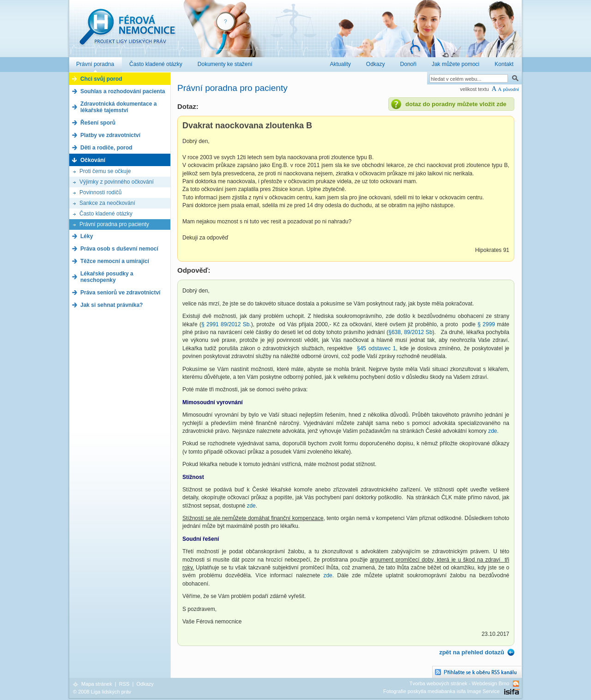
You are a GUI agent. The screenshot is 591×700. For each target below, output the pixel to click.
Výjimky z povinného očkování (117, 182)
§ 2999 (486, 324)
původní (511, 89)
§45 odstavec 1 (376, 348)
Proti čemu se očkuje (105, 171)
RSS (124, 684)
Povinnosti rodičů (100, 192)
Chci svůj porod (101, 79)
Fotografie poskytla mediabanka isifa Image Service (441, 691)
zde (251, 506)
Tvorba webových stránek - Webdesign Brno (459, 683)
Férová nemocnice (127, 32)
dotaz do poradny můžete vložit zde (456, 104)
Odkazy (145, 684)
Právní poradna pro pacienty (114, 224)
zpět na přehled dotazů (472, 652)
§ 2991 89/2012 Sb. (226, 324)
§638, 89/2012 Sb (410, 332)
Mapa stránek (97, 684)
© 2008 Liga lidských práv (102, 692)
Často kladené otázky (106, 214)
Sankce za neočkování (107, 203)
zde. (493, 431)
